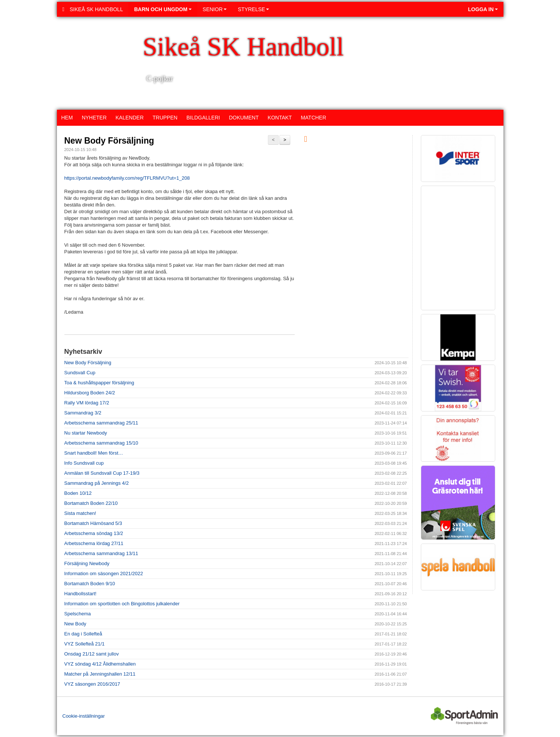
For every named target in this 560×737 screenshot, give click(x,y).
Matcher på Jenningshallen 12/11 (100, 674)
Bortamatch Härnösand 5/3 (93, 523)
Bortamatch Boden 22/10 (91, 503)
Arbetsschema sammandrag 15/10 (101, 443)
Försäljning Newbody (87, 563)
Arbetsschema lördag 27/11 (94, 543)
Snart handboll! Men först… (94, 453)
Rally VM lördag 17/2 (87, 403)
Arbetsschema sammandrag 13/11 (101, 553)
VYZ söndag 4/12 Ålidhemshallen (100, 664)
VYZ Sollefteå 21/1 (84, 644)
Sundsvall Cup (80, 373)
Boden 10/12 (78, 493)
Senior (215, 9)
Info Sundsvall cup (84, 463)
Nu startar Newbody (86, 433)
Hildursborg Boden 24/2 (90, 393)
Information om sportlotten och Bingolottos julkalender (122, 604)
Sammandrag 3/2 (83, 413)
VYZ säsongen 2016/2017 (92, 684)
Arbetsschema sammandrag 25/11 (101, 423)
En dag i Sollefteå (83, 634)
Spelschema (78, 614)
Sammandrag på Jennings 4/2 (97, 483)
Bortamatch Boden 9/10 (90, 584)
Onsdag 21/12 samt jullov (92, 654)
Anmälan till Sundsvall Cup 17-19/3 (102, 473)
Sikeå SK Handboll (93, 9)
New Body (75, 624)
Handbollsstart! (81, 594)
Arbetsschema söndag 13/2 (94, 533)
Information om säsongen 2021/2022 (104, 573)
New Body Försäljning (109, 141)
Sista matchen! (80, 513)
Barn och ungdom (163, 9)
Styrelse (253, 9)
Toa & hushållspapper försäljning (99, 383)
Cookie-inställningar (84, 716)
